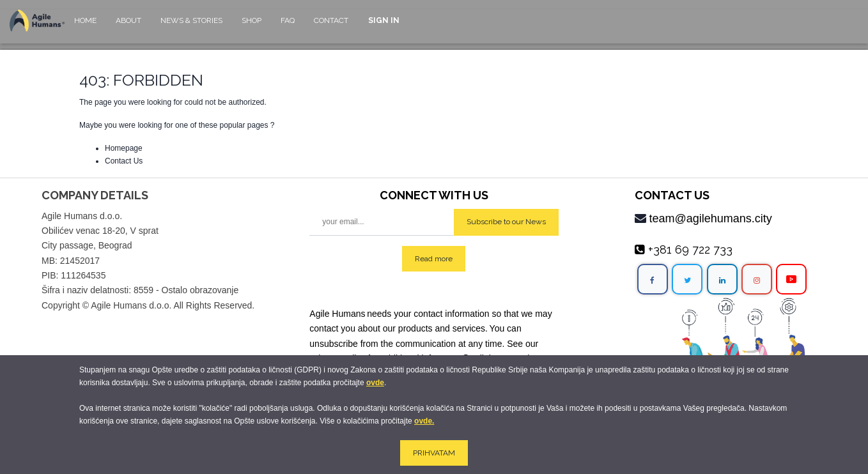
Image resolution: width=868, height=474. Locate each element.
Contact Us (124, 161)
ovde (375, 383)
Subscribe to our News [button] (506, 222)
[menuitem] (85, 27)
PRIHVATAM (434, 453)
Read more (434, 259)
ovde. (424, 421)
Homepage (124, 148)
